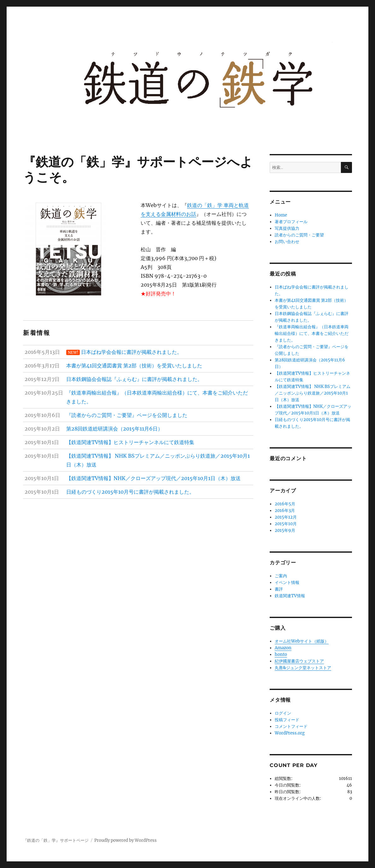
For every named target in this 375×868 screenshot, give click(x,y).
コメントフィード (291, 726)
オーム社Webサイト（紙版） (302, 641)
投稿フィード (287, 720)
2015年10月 (286, 524)
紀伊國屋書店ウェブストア (299, 661)
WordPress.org (290, 733)
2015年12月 (286, 517)
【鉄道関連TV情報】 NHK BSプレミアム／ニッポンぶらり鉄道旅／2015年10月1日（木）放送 (313, 393)
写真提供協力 (287, 228)
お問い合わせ (287, 242)
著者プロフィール (291, 222)
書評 (279, 589)
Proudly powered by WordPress (126, 840)
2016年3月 (285, 511)
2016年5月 (285, 504)
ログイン (283, 713)
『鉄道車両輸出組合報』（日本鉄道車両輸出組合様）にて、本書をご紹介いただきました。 (312, 333)
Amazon (283, 648)
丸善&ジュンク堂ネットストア (303, 668)
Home (281, 215)
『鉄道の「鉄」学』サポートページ (56, 840)
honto (281, 654)
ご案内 (281, 576)
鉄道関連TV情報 (290, 596)
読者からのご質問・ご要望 (299, 235)
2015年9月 (285, 530)
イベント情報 (287, 583)
